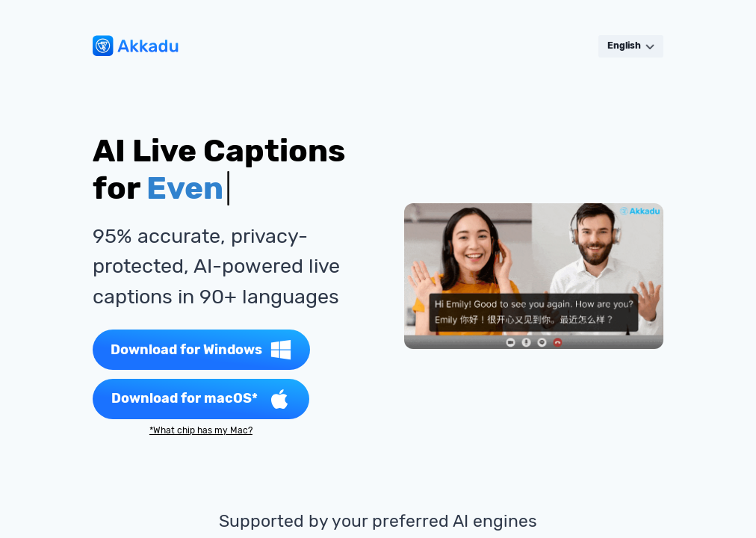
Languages (328, 46)
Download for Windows (201, 350)
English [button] (631, 46)
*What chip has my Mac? (201, 430)
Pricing (288, 46)
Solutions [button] (247, 46)
